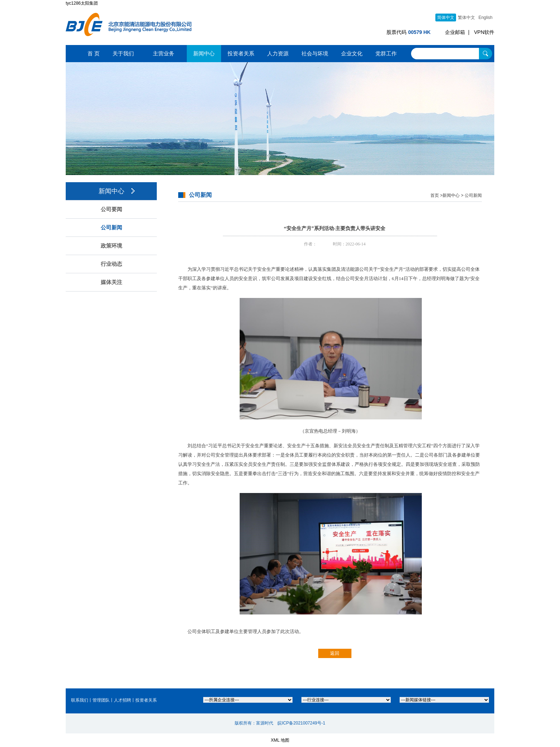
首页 (435, 195)
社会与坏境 (315, 53)
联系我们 (80, 700)
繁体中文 (466, 18)
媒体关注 (111, 282)
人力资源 (278, 53)
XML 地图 (280, 740)
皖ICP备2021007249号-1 (301, 723)
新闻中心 (204, 53)
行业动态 (111, 264)
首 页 (94, 53)
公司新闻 (111, 228)
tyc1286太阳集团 (82, 3)
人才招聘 (122, 700)
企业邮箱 (455, 32)
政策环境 (111, 246)
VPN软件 (484, 32)
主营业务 (164, 53)
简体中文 (446, 18)
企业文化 (352, 53)
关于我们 (123, 53)
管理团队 (101, 700)
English (486, 18)
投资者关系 (241, 53)
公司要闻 (111, 209)
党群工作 (386, 53)
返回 (335, 653)
